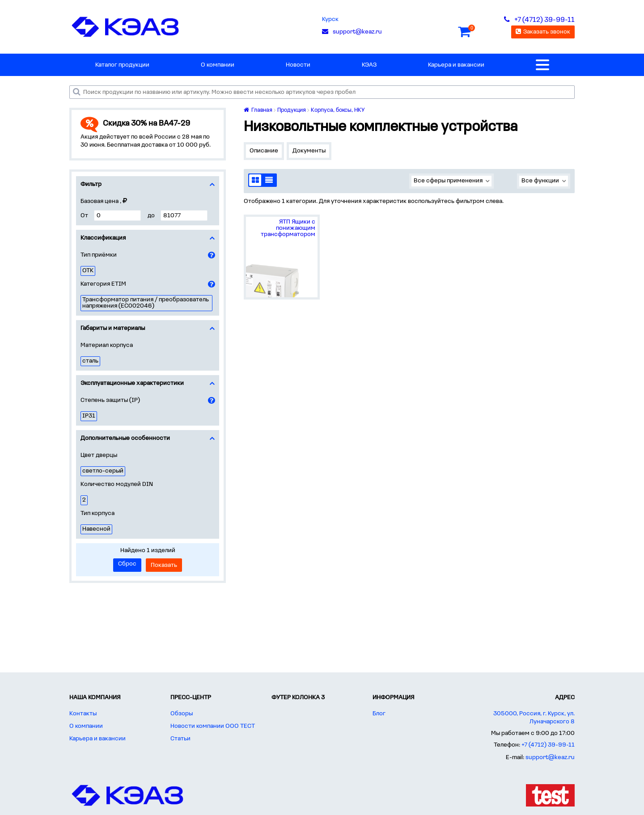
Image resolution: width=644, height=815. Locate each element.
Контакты (83, 714)
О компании (218, 65)
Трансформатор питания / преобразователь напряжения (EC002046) (146, 303)
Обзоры (182, 714)
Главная (258, 110)
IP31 (89, 416)
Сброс (127, 564)
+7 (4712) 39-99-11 (548, 745)
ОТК (88, 271)
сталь (90, 361)
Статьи (180, 739)
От (84, 216)
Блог (379, 714)
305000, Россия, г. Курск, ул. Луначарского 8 (534, 718)
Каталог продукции (122, 65)
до (151, 216)
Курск (330, 19)
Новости (298, 65)
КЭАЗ (369, 65)
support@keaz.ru (550, 758)
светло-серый (103, 471)
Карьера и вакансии (456, 65)
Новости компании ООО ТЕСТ (213, 726)
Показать (164, 565)
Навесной (96, 529)
